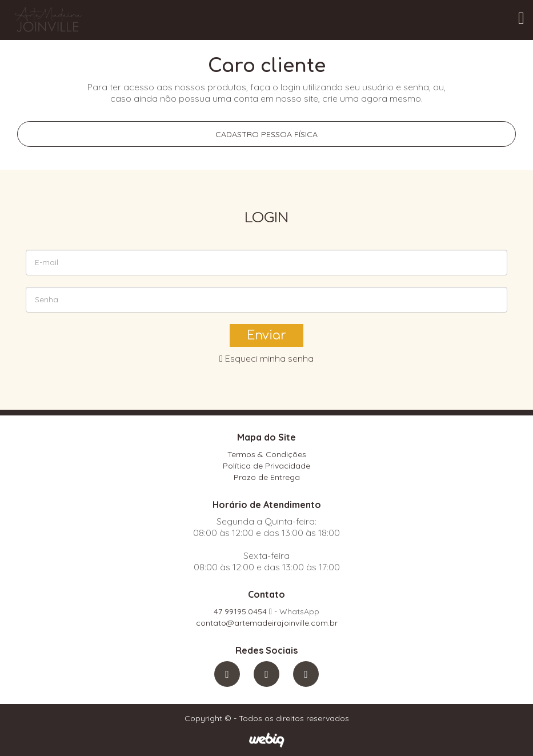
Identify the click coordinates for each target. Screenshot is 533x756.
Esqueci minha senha (266, 358)
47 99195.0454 (243, 611)
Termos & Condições (267, 454)
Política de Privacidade (266, 466)
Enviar (266, 335)
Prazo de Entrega (267, 477)
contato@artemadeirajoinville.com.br (267, 623)
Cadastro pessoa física (266, 134)
